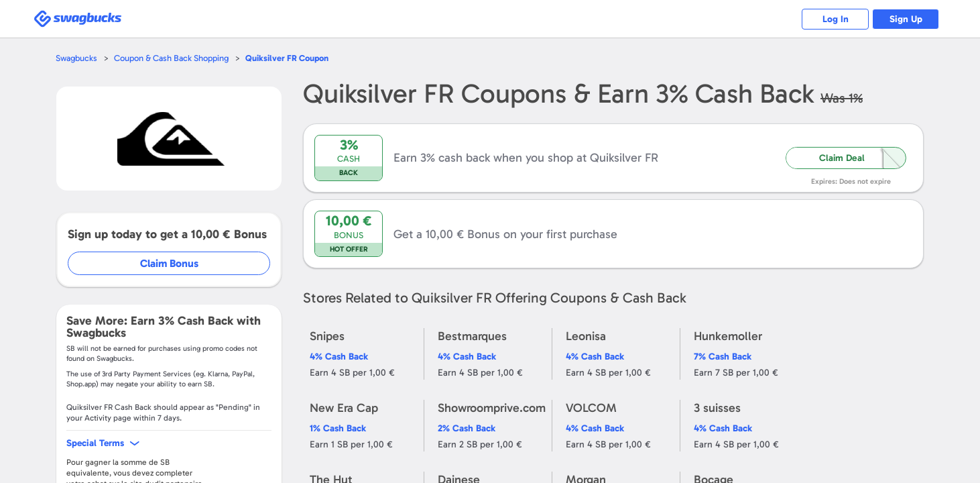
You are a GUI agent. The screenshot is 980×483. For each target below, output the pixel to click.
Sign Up (906, 19)
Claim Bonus (169, 263)
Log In (836, 19)
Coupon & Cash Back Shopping (171, 58)
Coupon (287, 58)
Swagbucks (76, 58)
